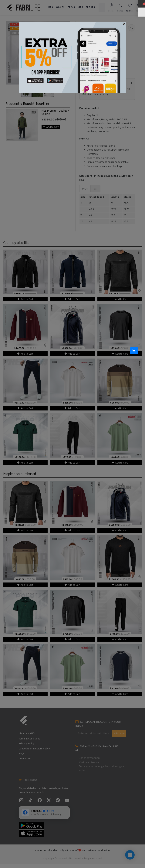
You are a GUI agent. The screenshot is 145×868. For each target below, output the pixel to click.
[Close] (124, 24)
